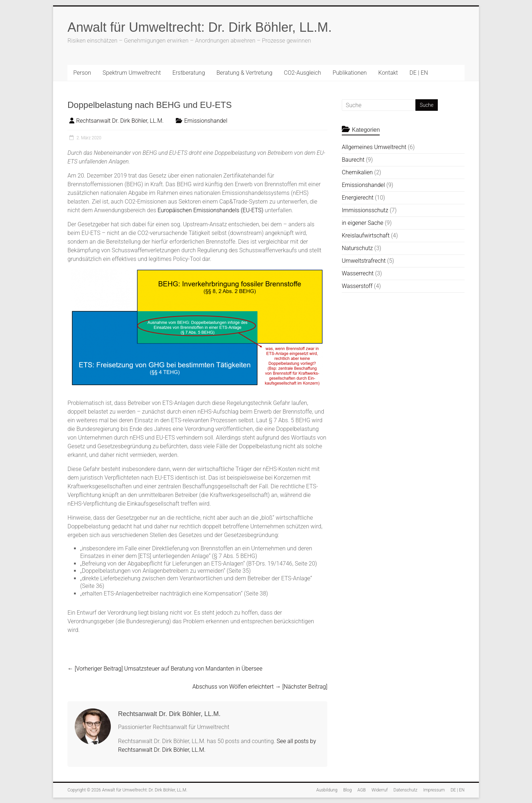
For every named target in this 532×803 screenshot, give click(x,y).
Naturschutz (357, 248)
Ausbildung (327, 790)
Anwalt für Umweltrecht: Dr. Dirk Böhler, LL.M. (200, 27)
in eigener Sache (363, 223)
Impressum (434, 790)
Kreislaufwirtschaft (366, 235)
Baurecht (353, 160)
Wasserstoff (357, 286)
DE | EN (418, 73)
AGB (361, 790)
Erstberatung (189, 73)
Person (82, 73)
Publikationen (350, 73)
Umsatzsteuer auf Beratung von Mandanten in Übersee (165, 669)
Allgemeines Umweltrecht (374, 147)
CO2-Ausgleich (303, 73)
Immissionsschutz (365, 210)
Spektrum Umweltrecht (132, 73)
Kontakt (388, 73)
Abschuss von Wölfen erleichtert (260, 687)
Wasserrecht (358, 273)
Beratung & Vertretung (245, 73)
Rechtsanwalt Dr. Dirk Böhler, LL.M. (120, 121)
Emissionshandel (206, 121)
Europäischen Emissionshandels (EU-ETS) (210, 210)
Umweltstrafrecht (364, 261)
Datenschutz (405, 790)
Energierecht (358, 198)
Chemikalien (357, 172)
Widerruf (380, 790)
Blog (347, 790)
